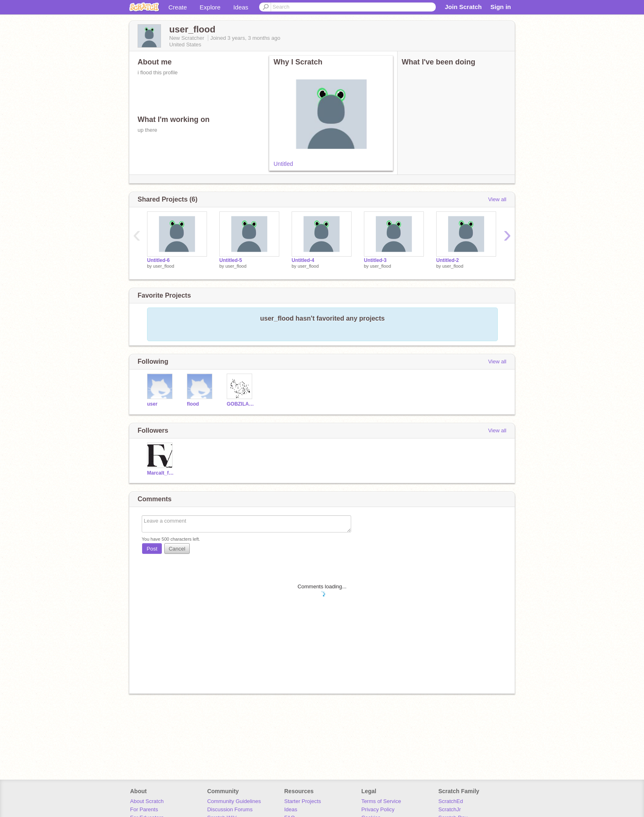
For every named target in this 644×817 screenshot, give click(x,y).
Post (152, 549)
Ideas (241, 7)
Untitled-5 (231, 260)
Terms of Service (381, 801)
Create (178, 7)
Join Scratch (463, 7)
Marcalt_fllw (161, 473)
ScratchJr (450, 809)
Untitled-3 (375, 260)
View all (497, 199)
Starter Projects (303, 801)
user (152, 404)
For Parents (144, 809)
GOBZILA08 (240, 404)
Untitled (283, 164)
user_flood (164, 266)
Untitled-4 (303, 260)
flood (193, 404)
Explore (210, 7)
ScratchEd (451, 801)
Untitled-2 (447, 260)
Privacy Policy (378, 809)
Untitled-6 (158, 260)
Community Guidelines (234, 801)
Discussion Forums (230, 809)
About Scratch (147, 801)
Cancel (177, 549)
